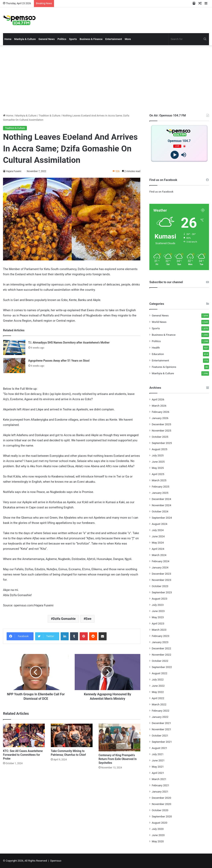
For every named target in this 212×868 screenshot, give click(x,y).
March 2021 (159, 779)
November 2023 (162, 580)
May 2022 (158, 692)
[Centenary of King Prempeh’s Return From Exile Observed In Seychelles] (119, 738)
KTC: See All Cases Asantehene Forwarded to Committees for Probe (23, 755)
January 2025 (160, 493)
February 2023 (161, 636)
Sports (73, 39)
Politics (62, 39)
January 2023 (160, 642)
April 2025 (158, 474)
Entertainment (114, 39)
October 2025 (160, 437)
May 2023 (158, 617)
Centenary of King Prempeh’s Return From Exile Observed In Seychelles (118, 759)
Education (158, 354)
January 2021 (160, 792)
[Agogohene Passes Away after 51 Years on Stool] (14, 366)
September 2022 (162, 667)
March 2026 (159, 406)
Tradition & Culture (49, 116)
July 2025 (158, 455)
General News (47, 39)
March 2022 (159, 704)
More (128, 39)
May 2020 (158, 841)
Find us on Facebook (161, 192)
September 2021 (162, 742)
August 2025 (160, 449)
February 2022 (161, 711)
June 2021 (158, 760)
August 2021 (160, 748)
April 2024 (158, 549)
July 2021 (158, 754)
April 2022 (158, 698)
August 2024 (160, 524)
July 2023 (158, 605)
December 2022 (161, 648)
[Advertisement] (106, 79)
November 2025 (162, 430)
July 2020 (158, 829)
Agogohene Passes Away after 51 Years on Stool (59, 361)
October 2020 (160, 810)
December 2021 (161, 723)
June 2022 (158, 686)
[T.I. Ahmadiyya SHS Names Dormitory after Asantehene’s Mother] (14, 347)
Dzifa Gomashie (64, 619)
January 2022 (160, 717)
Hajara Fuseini (14, 171)
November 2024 (162, 505)
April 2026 (158, 399)
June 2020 (158, 835)
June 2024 (158, 536)
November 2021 (162, 729)
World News (159, 322)
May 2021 (158, 767)
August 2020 (160, 823)
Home (8, 39)
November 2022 (162, 655)
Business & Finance (91, 39)
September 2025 (162, 443)
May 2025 (158, 468)
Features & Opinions (164, 367)
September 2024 (162, 518)
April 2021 (158, 773)
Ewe (88, 619)
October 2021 (160, 735)
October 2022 (160, 661)
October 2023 (160, 586)
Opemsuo (56, 861)
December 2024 (161, 499)
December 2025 (161, 424)
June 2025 (158, 462)
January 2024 (160, 567)
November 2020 (162, 804)
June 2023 (158, 611)
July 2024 (158, 530)
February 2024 (161, 561)
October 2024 (160, 511)
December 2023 (161, 574)
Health (156, 348)
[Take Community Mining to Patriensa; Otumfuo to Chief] (72, 735)
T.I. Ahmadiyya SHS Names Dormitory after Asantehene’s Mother (69, 343)
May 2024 (158, 543)
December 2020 (161, 798)
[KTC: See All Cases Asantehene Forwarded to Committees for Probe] (24, 735)
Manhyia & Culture (25, 39)
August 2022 (160, 673)
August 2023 (160, 599)
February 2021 (161, 785)
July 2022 (158, 679)
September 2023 (162, 592)
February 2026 (161, 412)
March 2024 (159, 555)
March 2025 (159, 480)
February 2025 (161, 487)
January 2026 (160, 418)
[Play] (175, 155)
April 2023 (158, 623)
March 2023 (159, 630)
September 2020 (162, 816)
